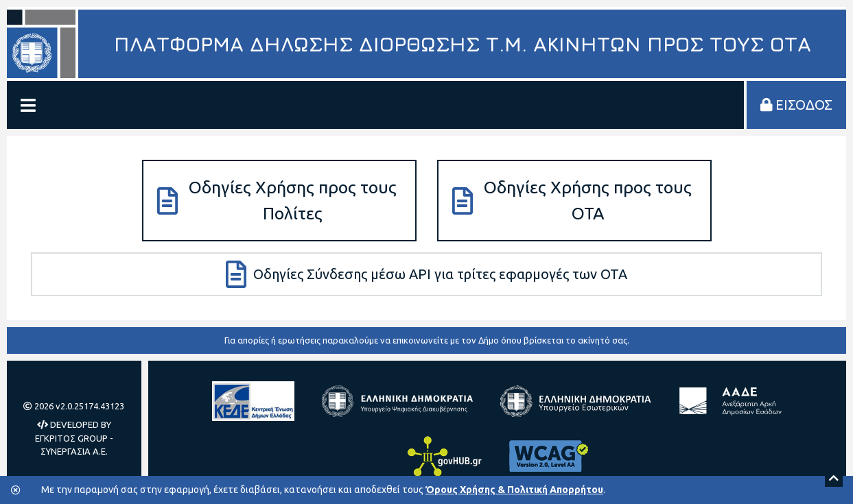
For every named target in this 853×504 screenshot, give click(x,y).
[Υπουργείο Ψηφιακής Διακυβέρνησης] (397, 401)
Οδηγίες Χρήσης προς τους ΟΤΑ (572, 200)
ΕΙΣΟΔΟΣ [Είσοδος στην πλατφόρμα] (796, 105)
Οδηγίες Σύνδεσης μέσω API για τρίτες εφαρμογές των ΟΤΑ (426, 274)
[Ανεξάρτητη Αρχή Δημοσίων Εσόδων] (730, 401)
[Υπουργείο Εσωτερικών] (576, 401)
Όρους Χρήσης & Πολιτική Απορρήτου (514, 490)
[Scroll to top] (834, 478)
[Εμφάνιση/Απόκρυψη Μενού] (28, 105)
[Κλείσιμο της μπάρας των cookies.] (16, 491)
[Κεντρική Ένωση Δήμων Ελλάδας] (253, 401)
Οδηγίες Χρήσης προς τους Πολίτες (277, 200)
